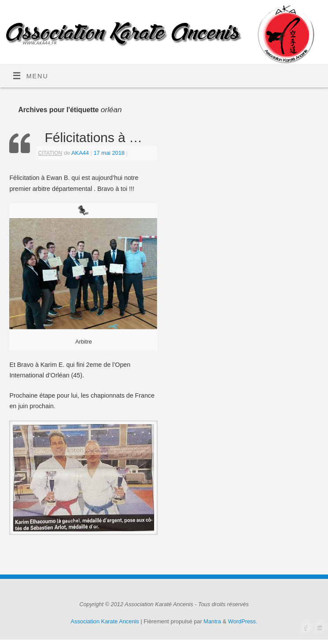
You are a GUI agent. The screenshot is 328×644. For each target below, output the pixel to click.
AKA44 (80, 153)
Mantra (212, 621)
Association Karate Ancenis (105, 621)
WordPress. (243, 621)
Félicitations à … (93, 137)
